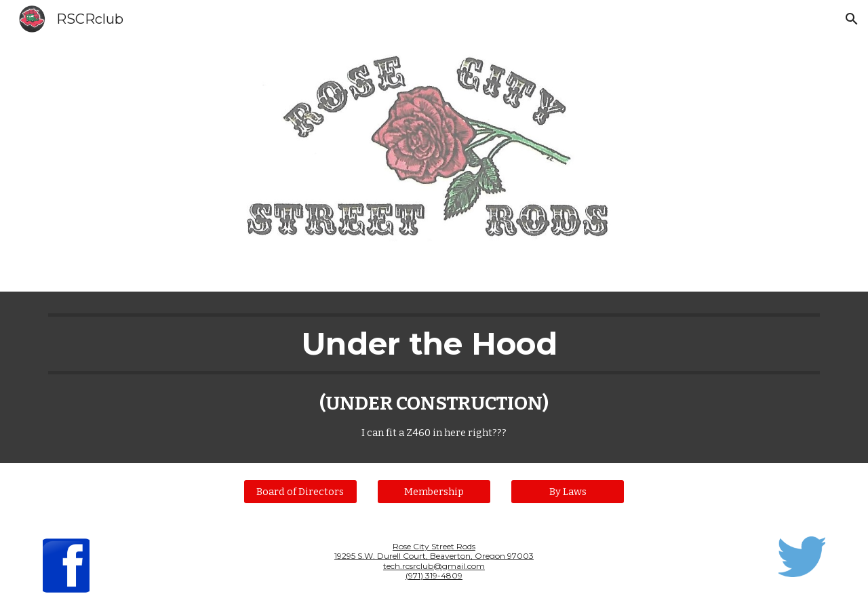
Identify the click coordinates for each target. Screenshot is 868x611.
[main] (434, 377)
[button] (852, 19)
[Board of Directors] (300, 491)
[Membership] (434, 491)
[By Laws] (568, 491)
